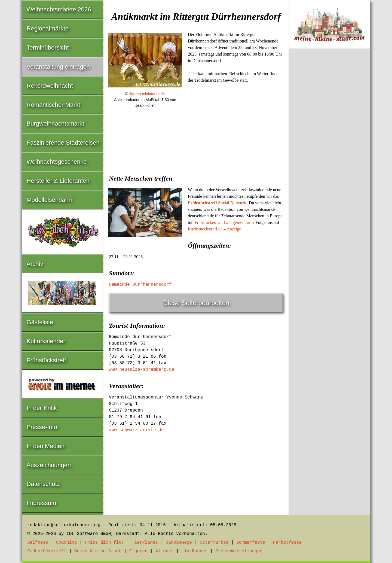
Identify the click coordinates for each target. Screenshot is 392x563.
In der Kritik (42, 408)
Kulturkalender (46, 341)
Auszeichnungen (49, 465)
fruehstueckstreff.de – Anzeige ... (217, 229)
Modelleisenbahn (49, 200)
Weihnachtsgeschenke (57, 162)
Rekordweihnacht (50, 86)
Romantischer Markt (53, 105)
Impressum (42, 503)
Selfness (38, 543)
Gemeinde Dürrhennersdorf (140, 285)
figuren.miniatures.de (147, 94)
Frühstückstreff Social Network (217, 203)
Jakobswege (179, 543)
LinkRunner (195, 551)
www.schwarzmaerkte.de (136, 430)
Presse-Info (42, 427)
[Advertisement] (196, 154)
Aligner (165, 551)
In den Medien (46, 446)
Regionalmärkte (48, 28)
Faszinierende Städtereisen (63, 143)
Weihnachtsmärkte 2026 (59, 9)
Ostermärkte (214, 543)
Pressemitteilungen (239, 551)
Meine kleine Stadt (98, 551)
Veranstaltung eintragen (58, 67)
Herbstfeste (287, 543)
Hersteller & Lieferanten (58, 181)
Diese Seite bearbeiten (196, 303)
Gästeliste (40, 322)
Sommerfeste (251, 543)
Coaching (67, 543)
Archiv (35, 264)
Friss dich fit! (104, 543)
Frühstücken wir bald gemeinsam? (225, 222)
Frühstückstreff (46, 360)
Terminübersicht (48, 48)
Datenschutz (43, 484)
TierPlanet (145, 543)
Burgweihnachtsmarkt (56, 124)
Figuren (138, 551)
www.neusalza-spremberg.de (142, 370)
